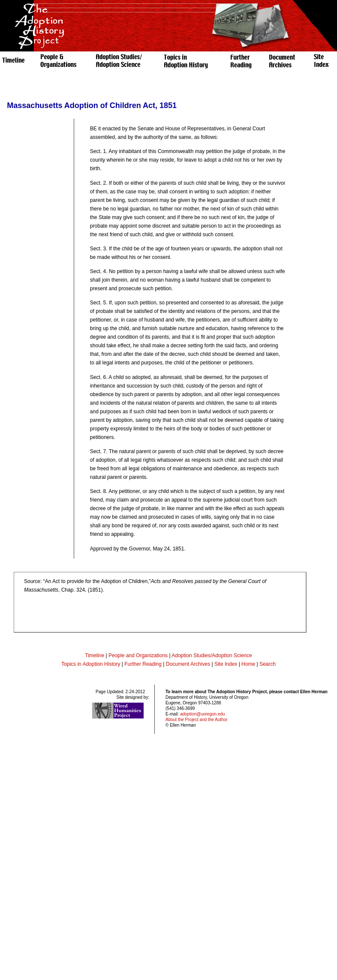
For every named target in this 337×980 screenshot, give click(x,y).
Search (268, 664)
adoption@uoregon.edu (203, 714)
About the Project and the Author (197, 720)
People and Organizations (138, 655)
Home (248, 664)
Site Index (226, 664)
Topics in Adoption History (91, 664)
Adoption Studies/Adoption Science (212, 655)
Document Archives (188, 664)
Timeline (95, 655)
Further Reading (144, 664)
